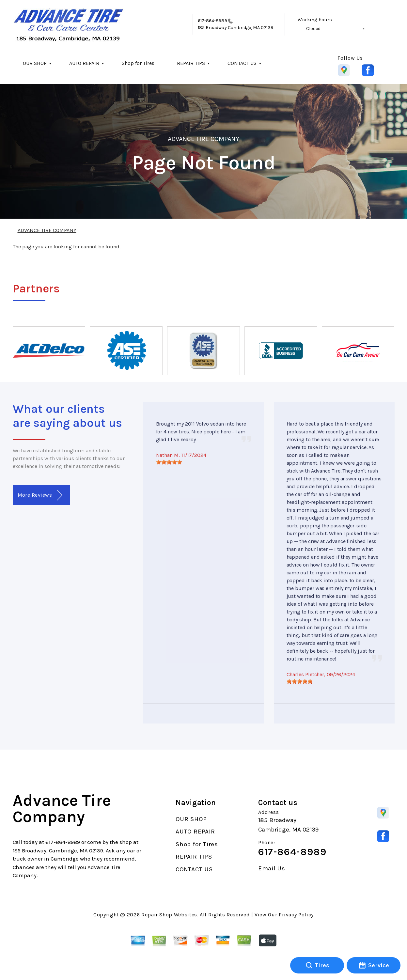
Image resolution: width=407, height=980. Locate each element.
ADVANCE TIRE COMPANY (204, 139)
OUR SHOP (35, 63)
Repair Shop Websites (169, 915)
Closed (313, 29)
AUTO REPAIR (84, 63)
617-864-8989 (212, 21)
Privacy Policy (296, 915)
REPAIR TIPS (191, 63)
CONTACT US (242, 63)
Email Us (272, 869)
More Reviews (40, 495)
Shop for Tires (138, 63)
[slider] (169, 462)
